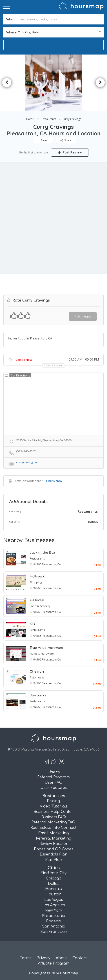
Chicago (54, 878)
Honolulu (54, 889)
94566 (38, 564)
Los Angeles (54, 905)
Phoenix (54, 921)
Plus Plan (54, 860)
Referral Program (53, 777)
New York (54, 910)
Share (66, 140)
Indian (93, 522)
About (61, 958)
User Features (54, 788)
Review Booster (54, 844)
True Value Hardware (46, 648)
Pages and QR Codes (54, 849)
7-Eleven (37, 600)
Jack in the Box (42, 553)
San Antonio (54, 926)
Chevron (37, 672)
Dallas (54, 884)
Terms (26, 958)
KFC (33, 624)
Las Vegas (54, 900)
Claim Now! (55, 481)
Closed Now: (24, 360)
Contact (80, 958)
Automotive (37, 677)
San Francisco (53, 932)
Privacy (43, 958)
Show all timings (55, 365)
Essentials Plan (54, 854)
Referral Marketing (54, 838)
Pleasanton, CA (51, 564)
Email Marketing (53, 833)
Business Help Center (53, 812)
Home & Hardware (42, 654)
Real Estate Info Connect (53, 828)
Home (30, 119)
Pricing (53, 801)
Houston (54, 894)
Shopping (36, 582)
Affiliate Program (54, 963)
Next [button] (100, 83)
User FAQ (54, 783)
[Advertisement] (53, 218)
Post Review (70, 152)
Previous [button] (7, 83)
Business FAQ (54, 817)
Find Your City (54, 873)
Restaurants (48, 119)
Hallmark (37, 576)
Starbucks (38, 695)
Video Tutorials (54, 806)
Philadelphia (53, 916)
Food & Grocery (40, 606)
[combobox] (53, 32)
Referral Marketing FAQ (53, 822)
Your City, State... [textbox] (29, 32)
